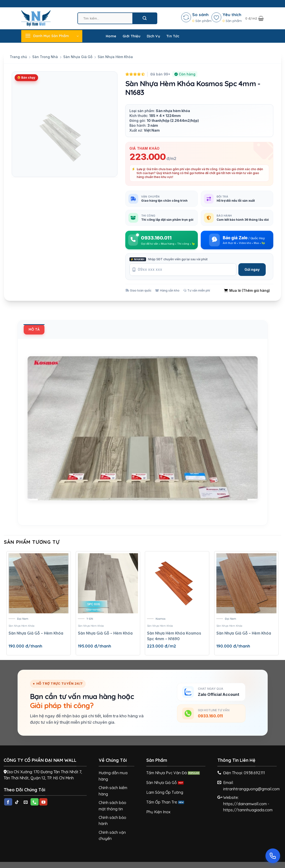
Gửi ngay (252, 269)
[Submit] (145, 18)
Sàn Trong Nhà (45, 57)
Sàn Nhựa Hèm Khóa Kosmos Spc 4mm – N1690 (174, 636)
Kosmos (160, 619)
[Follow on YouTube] (43, 802)
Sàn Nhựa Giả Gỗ (78, 57)
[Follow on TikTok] (17, 802)
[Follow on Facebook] (8, 802)
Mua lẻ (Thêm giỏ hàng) (247, 290)
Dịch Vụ (153, 36)
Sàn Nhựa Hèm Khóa (115, 57)
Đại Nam (23, 619)
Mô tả (34, 329)
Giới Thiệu (132, 36)
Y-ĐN (90, 619)
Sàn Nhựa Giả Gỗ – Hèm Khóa (36, 633)
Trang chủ (18, 57)
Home (111, 36)
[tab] (34, 329)
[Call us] (35, 802)
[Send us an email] (26, 802)
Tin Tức (173, 36)
